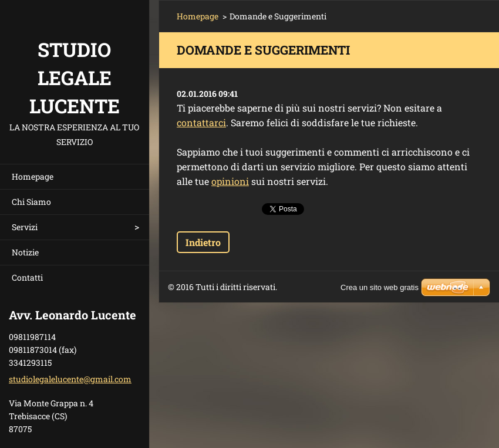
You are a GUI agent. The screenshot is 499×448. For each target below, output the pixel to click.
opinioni (230, 181)
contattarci (201, 122)
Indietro (203, 242)
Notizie (25, 252)
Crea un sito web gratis (380, 287)
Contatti (27, 277)
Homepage (33, 176)
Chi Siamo (31, 202)
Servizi (25, 227)
